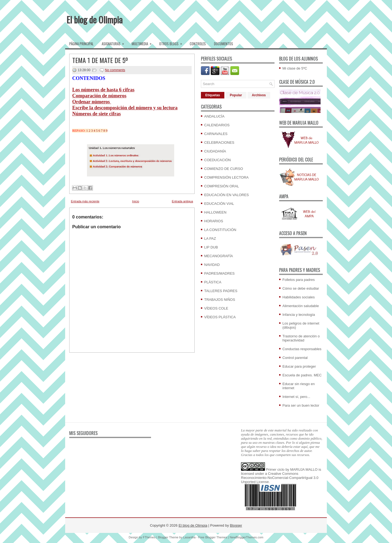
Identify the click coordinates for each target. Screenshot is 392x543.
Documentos (224, 44)
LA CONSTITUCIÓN (220, 230)
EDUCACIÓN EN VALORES (227, 195)
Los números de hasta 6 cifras (103, 90)
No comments (115, 70)
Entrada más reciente (85, 201)
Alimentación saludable (301, 306)
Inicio (136, 201)
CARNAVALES (216, 134)
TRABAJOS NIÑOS (220, 300)
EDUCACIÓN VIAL (219, 204)
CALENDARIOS (217, 125)
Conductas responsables (302, 349)
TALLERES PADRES (221, 291)
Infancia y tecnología (299, 315)
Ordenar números (92, 102)
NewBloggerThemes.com (246, 537)
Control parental (295, 358)
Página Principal (81, 44)
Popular (236, 95)
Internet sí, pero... (296, 397)
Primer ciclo (275, 469)
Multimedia (143, 42)
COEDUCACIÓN (218, 160)
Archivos (259, 95)
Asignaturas (115, 42)
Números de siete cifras (97, 114)
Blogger (236, 525)
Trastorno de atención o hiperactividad (301, 338)
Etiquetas (213, 95)
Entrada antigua (182, 201)
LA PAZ (210, 238)
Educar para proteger (299, 366)
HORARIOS (214, 221)
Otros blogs (172, 42)
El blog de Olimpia (95, 19)
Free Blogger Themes (213, 537)
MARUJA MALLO (304, 469)
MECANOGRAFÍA (218, 256)
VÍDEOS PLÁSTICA (220, 317)
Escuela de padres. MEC (302, 375)
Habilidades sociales (299, 297)
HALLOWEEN (215, 212)
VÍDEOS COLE (216, 308)
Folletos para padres (299, 280)
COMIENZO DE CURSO (224, 169)
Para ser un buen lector (301, 405)
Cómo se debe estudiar (301, 288)
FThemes (149, 537)
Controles (198, 44)
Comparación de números (99, 96)
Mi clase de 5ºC (295, 68)
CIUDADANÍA (215, 151)
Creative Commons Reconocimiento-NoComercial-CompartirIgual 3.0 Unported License (280, 478)
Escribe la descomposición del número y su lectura (125, 108)
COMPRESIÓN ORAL (222, 186)
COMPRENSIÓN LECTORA (226, 177)
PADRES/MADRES (219, 273)
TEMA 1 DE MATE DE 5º (100, 60)
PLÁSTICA (213, 282)
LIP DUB (211, 247)
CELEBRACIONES (219, 142)
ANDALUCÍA (214, 116)
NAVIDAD (212, 265)
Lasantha (189, 537)
